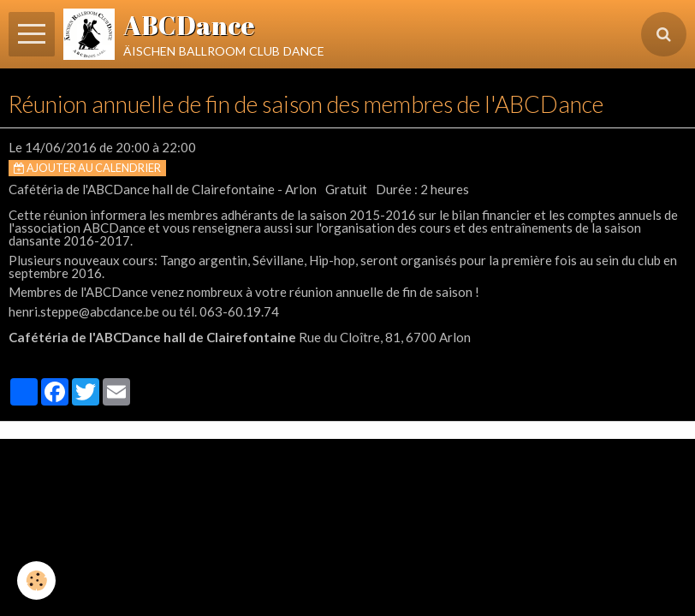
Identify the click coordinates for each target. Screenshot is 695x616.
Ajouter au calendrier (87, 168)
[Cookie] (36, 580)
